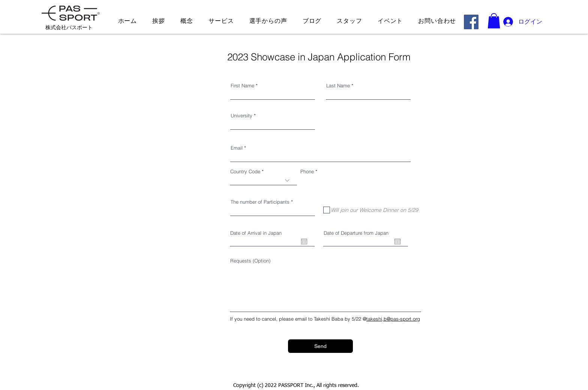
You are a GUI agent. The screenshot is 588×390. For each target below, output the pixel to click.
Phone (307, 172)
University (241, 116)
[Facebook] (471, 22)
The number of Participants (260, 202)
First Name (242, 86)
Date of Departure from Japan (356, 233)
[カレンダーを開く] (304, 241)
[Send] (320, 346)
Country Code (245, 172)
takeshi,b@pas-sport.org (393, 319)
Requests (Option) (250, 261)
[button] (494, 21)
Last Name (338, 86)
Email (237, 148)
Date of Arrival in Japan (256, 233)
